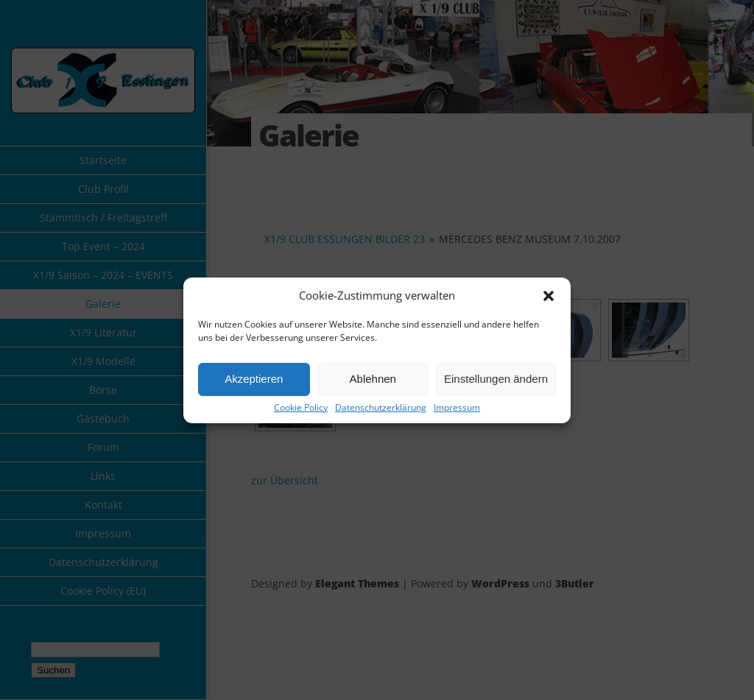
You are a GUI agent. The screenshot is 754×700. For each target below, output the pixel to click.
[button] (549, 296)
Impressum (457, 408)
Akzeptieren (254, 379)
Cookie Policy (301, 408)
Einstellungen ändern (496, 379)
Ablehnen (373, 379)
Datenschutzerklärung (381, 408)
